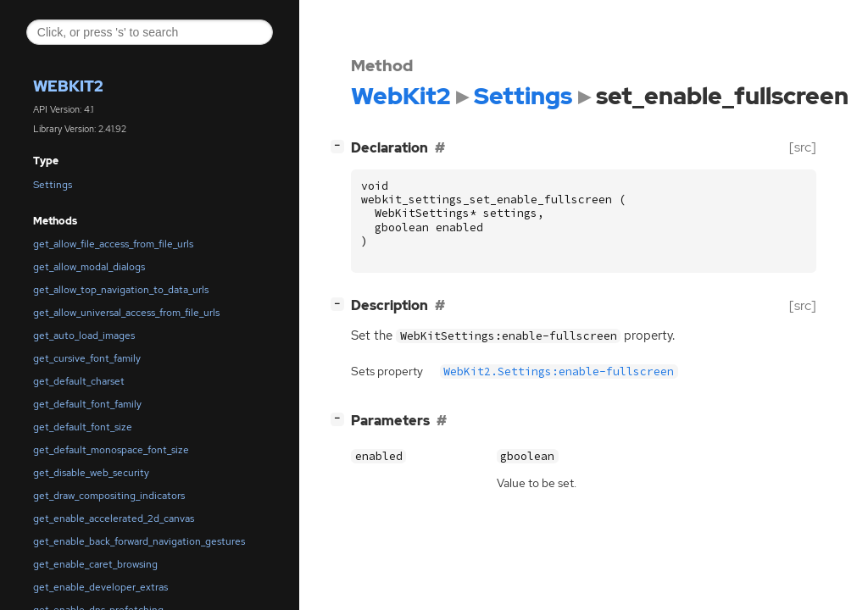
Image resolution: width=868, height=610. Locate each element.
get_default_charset (79, 381)
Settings (53, 185)
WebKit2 (68, 86)
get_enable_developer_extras (100, 587)
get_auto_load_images (84, 335)
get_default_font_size (83, 427)
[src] (803, 147)
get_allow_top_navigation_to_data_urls (121, 290)
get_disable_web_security (91, 473)
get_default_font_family (87, 404)
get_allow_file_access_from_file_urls (113, 244)
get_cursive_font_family (87, 358)
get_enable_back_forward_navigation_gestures (139, 541)
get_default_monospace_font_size (111, 450)
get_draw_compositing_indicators (109, 496)
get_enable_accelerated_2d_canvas (114, 518)
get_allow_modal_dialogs (89, 267)
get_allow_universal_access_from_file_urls (126, 313)
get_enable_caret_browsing (95, 564)
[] (341, 145)
